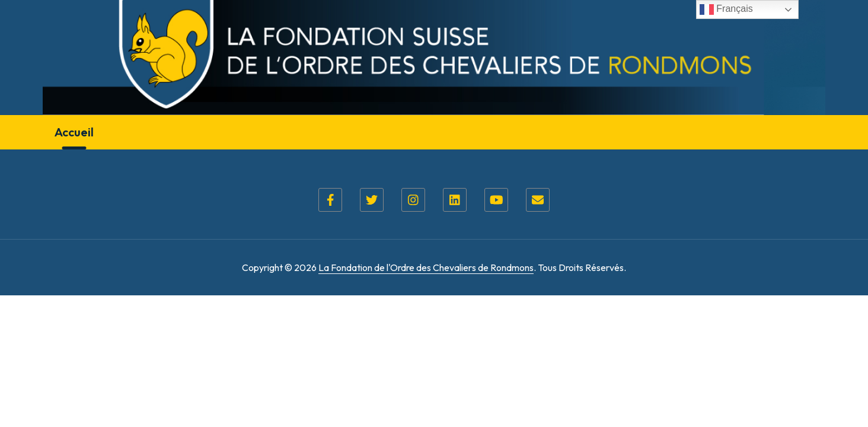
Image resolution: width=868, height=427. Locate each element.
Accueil (74, 132)
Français (726, 9)
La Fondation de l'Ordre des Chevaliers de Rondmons (426, 267)
